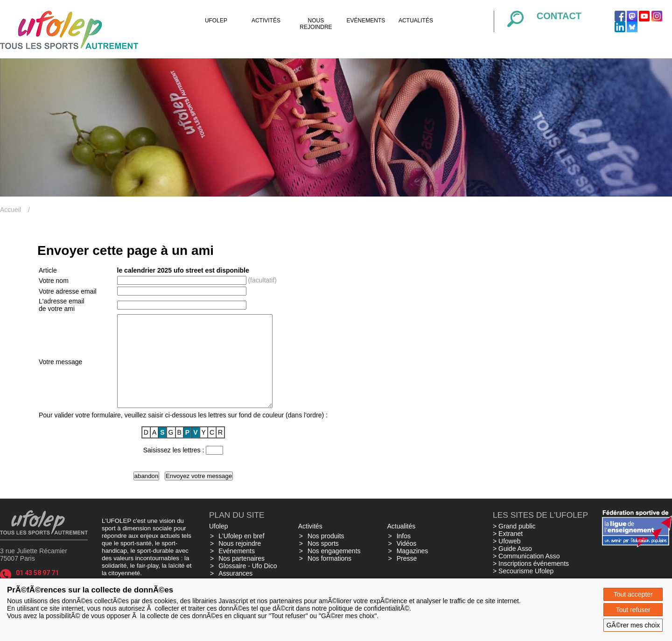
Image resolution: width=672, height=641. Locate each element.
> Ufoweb (507, 559)
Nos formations (329, 577)
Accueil (10, 210)
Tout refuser (633, 610)
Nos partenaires (241, 577)
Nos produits (326, 554)
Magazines (413, 569)
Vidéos (407, 562)
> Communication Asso (526, 574)
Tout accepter (633, 594)
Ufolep (216, 21)
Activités (266, 21)
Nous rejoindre (316, 24)
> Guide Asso (512, 567)
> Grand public (514, 544)
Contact (559, 16)
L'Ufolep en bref (241, 554)
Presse (407, 577)
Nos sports (323, 562)
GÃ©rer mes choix (633, 625)
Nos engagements (334, 569)
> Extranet (508, 552)
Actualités (416, 21)
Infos (404, 554)
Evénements (366, 21)
